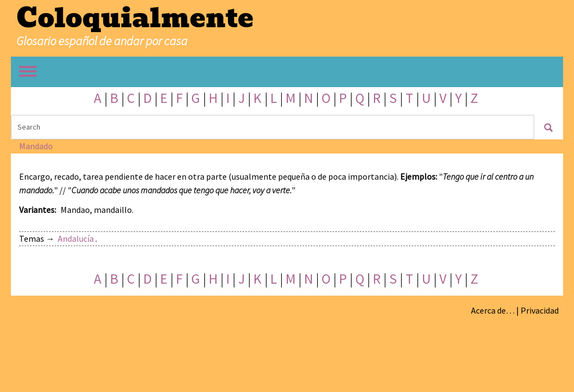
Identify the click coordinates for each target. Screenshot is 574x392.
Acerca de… (493, 310)
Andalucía (76, 238)
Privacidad (540, 310)
